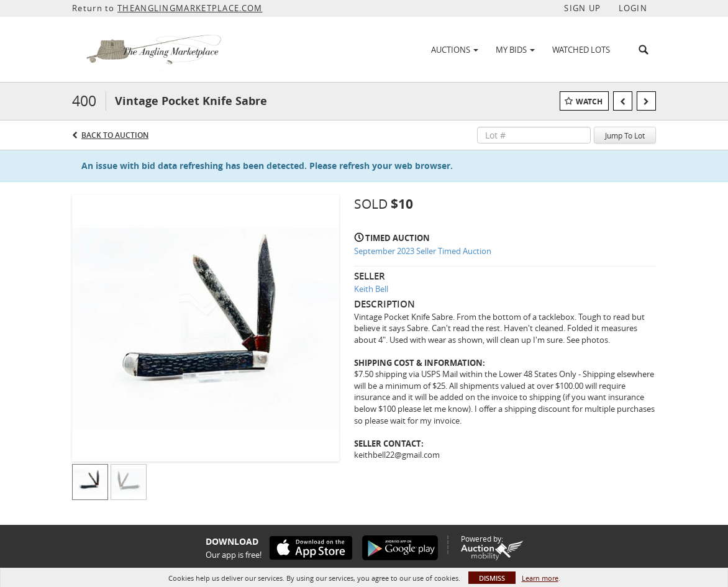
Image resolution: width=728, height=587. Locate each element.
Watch (589, 102)
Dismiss (492, 578)
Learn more (540, 578)
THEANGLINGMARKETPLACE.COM (190, 8)
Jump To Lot (625, 135)
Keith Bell (371, 289)
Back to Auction (115, 135)
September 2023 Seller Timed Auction (423, 251)
